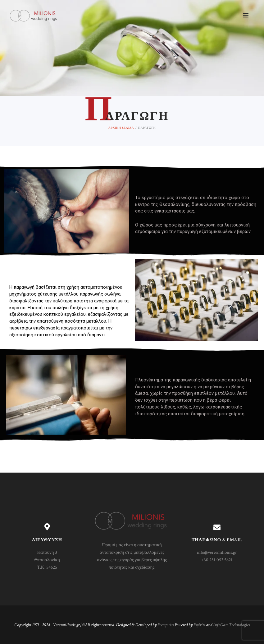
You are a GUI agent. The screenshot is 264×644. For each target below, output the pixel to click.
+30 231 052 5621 (217, 560)
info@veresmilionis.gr (217, 552)
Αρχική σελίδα (121, 128)
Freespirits (166, 625)
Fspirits (199, 625)
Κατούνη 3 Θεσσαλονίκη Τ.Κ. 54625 (47, 560)
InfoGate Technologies (231, 625)
